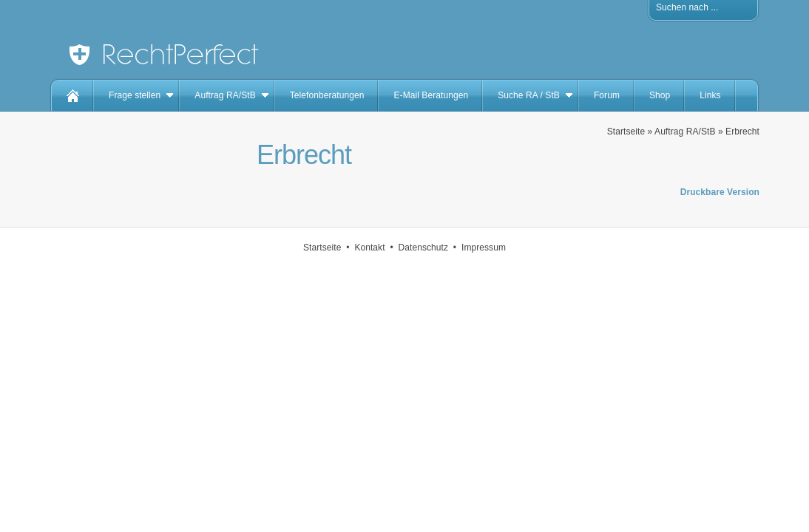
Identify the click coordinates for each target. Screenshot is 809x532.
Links (710, 95)
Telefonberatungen (327, 95)
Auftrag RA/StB (225, 95)
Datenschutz (424, 248)
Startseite (626, 132)
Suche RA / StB (529, 95)
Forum (607, 95)
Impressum (484, 248)
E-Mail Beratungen (431, 95)
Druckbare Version (720, 192)
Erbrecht (742, 132)
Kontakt (369, 248)
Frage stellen (135, 95)
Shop (660, 95)
